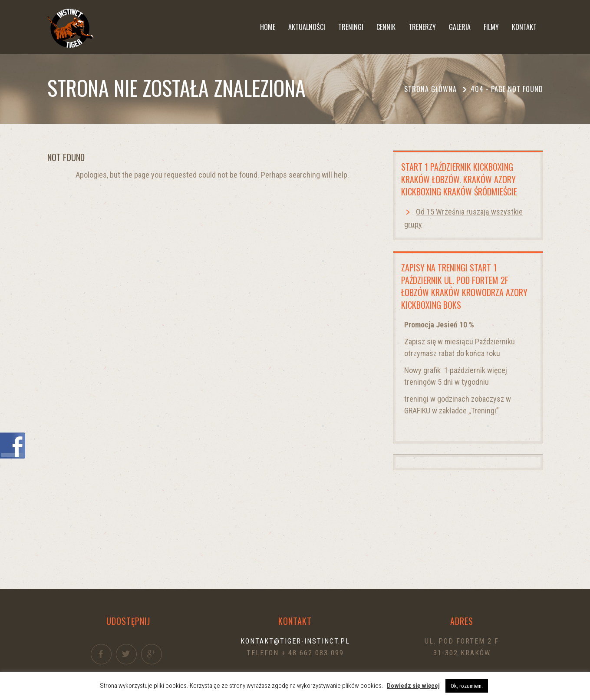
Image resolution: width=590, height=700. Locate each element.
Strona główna (430, 89)
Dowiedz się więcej (413, 686)
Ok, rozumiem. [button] (467, 686)
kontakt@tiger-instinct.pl (295, 641)
